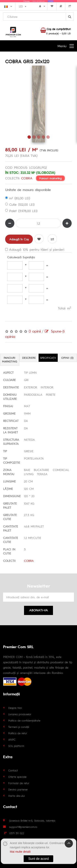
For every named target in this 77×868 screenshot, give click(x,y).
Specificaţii (48, 358)
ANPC (12, 739)
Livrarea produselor (20, 714)
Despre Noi (15, 708)
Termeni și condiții (19, 727)
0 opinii (35, 331)
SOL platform (16, 746)
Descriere (29, 358)
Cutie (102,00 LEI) (20, 204)
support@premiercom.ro (23, 827)
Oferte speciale (17, 777)
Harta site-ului (16, 796)
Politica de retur (18, 733)
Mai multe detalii (20, 852)
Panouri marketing (50, 178)
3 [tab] (38, 137)
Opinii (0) (67, 358)
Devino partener (18, 789)
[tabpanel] (38, 104)
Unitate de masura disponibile (28, 190)
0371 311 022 (17, 833)
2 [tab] (34, 137)
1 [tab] (29, 137)
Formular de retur (19, 783)
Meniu (62, 46)
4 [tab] (43, 137)
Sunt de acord (39, 859)
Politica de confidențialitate (24, 720)
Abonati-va (38, 610)
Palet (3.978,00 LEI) (21, 211)
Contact (13, 770)
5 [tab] (48, 137)
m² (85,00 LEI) (18, 198)
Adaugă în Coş (19, 239)
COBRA (27, 178)
